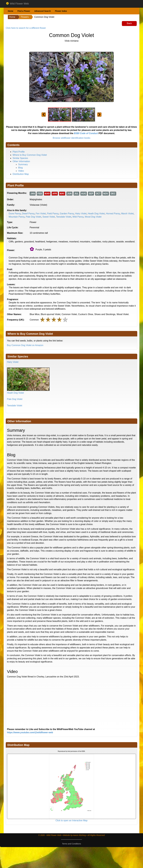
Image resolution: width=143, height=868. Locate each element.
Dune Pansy (15, 214)
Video (21, 171)
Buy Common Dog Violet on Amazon (25, 345)
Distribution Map (21, 174)
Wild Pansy (78, 217)
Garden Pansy (67, 214)
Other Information (21, 161)
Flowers (25, 17)
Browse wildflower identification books (72, 138)
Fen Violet (41, 214)
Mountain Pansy (17, 217)
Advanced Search (43, 11)
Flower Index (61, 11)
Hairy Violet (81, 214)
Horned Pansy (113, 214)
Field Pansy (53, 214)
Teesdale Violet (64, 217)
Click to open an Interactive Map (72, 820)
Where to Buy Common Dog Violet (30, 155)
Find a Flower (24, 11)
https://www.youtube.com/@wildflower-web (30, 732)
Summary (23, 164)
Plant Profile (19, 152)
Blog (20, 168)
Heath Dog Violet (96, 214)
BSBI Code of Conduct (86, 133)
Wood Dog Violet (93, 217)
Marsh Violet (127, 214)
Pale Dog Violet (33, 217)
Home (11, 11)
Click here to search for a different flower (26, 28)
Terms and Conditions (71, 844)
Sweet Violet (49, 217)
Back (129, 23)
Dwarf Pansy (28, 214)
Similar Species (20, 158)
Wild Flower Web (17, 4)
